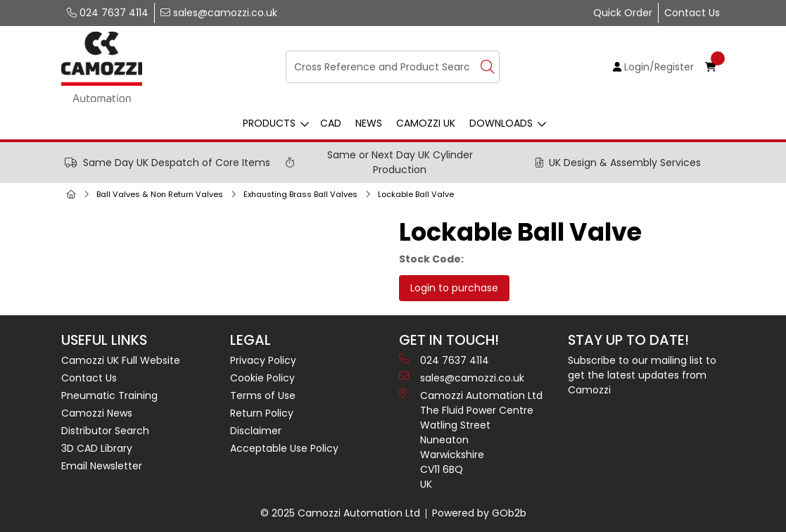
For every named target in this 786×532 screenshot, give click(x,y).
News (369, 123)
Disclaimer (256, 431)
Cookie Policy (262, 378)
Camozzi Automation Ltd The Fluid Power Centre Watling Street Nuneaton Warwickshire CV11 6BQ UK (471, 440)
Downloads (501, 123)
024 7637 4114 (108, 13)
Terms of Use (263, 395)
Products (269, 123)
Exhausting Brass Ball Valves (300, 194)
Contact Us (692, 13)
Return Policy (262, 413)
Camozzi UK (426, 123)
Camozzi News (97, 413)
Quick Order (623, 13)
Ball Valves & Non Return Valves (160, 194)
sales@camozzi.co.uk (219, 13)
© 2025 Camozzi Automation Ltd (340, 513)
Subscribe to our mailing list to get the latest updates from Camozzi (642, 375)
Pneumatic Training (109, 395)
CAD (331, 123)
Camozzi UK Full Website (121, 360)
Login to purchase (454, 288)
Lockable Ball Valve (416, 194)
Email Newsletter (102, 466)
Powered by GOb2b (479, 513)
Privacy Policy (263, 360)
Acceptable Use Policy (284, 448)
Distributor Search (105, 431)
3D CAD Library (97, 448)
